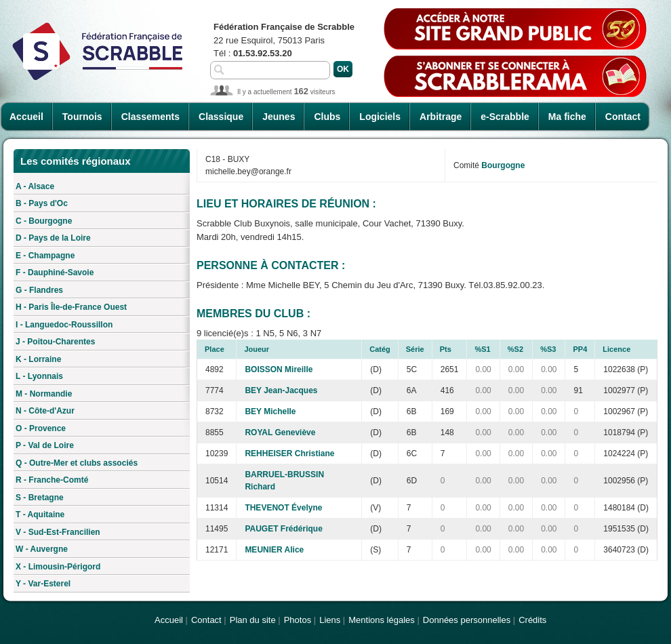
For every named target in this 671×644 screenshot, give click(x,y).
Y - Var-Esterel (43, 584)
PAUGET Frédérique (283, 529)
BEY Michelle (270, 411)
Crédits (532, 620)
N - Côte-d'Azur (45, 411)
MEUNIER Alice (274, 550)
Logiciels (380, 117)
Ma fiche (567, 117)
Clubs (327, 117)
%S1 (482, 349)
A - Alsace (35, 186)
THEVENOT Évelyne (283, 508)
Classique (221, 117)
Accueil (26, 117)
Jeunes (279, 117)
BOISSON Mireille (279, 369)
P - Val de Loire (45, 445)
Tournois (82, 117)
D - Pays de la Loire (53, 238)
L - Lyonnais (39, 376)
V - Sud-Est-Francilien (58, 532)
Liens (330, 620)
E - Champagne (45, 256)
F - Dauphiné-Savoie (55, 273)
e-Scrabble (505, 117)
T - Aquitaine (40, 515)
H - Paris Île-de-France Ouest (71, 307)
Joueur (257, 349)
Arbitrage (441, 117)
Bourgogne (503, 165)
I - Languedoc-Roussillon (64, 325)
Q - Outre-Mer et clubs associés (77, 463)
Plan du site (253, 620)
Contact (623, 117)
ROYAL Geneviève (280, 432)
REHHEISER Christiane (289, 454)
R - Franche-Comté (52, 480)
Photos (298, 620)
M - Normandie (44, 394)
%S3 (548, 349)
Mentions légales (382, 620)
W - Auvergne (42, 549)
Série (415, 349)
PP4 (580, 349)
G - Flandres (39, 290)
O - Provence (41, 428)
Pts (446, 349)
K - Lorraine (38, 359)
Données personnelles (467, 620)
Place (215, 349)
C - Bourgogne (44, 221)
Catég (380, 349)
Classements (150, 117)
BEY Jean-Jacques (281, 390)
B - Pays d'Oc (42, 203)
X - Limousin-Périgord (58, 567)
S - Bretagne (40, 498)
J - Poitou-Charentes (55, 342)
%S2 (515, 349)
